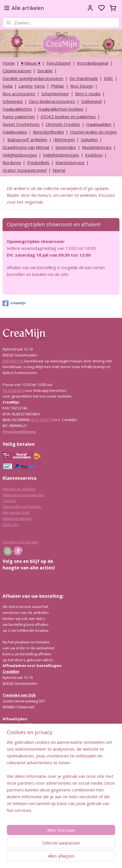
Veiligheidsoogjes (20, 155)
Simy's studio (88, 94)
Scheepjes (13, 101)
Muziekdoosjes (97, 147)
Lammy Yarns (32, 86)
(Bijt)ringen (64, 140)
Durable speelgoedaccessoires (33, 78)
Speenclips (66, 147)
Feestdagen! (59, 63)
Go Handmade (84, 78)
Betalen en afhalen (19, 489)
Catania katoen (17, 71)
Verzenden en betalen (22, 506)
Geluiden (89, 140)
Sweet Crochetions (21, 124)
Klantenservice (70, 162)
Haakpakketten (17, 109)
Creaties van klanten (20, 542)
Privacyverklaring (19, 432)
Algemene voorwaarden (23, 495)
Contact (9, 500)
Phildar (58, 86)
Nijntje (59, 170)
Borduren (12, 162)
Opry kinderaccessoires (52, 101)
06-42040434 (13, 390)
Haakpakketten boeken (61, 109)
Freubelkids (38, 162)
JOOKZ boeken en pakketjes (68, 117)
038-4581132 (13, 361)
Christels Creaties (63, 124)
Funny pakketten (19, 117)
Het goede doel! (16, 512)
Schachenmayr (55, 94)
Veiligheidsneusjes (61, 155)
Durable (45, 71)
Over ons (11, 524)
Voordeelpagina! (93, 63)
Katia (8, 86)
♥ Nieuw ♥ (31, 63)
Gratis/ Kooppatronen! (25, 170)
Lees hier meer (15, 788)
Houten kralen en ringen (93, 132)
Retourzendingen (18, 518)
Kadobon (94, 155)
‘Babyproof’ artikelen (27, 140)
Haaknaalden (99, 124)
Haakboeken (15, 132)
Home (9, 63)
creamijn (14, 303)
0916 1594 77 (41, 420)
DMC (108, 78)
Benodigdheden (48, 132)
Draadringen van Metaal (26, 147)
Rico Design (82, 86)
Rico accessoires (19, 94)
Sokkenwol (91, 101)
